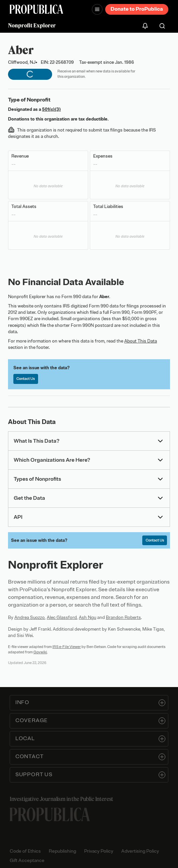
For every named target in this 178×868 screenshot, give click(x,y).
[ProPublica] (36, 9)
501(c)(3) (51, 109)
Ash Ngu (87, 617)
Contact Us (26, 379)
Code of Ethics (25, 851)
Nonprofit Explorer (32, 25)
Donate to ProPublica (137, 9)
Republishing (62, 851)
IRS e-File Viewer (67, 647)
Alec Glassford (62, 617)
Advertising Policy (140, 851)
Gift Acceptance (27, 860)
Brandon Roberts (123, 617)
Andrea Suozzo (30, 617)
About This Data (141, 341)
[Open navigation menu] (97, 9)
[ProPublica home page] (50, 814)
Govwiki (40, 652)
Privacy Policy (99, 851)
